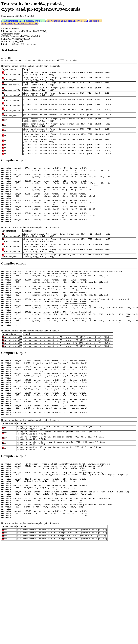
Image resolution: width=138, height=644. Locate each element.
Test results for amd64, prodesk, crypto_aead (67, 21)
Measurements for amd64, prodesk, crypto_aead (23, 21)
